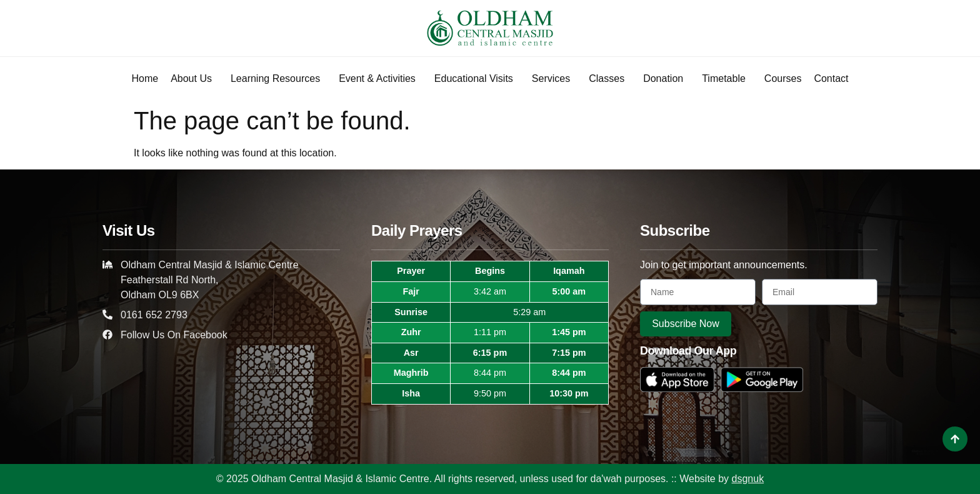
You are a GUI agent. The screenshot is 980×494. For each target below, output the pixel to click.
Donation (666, 79)
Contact (831, 78)
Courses (783, 78)
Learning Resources (278, 79)
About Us (194, 79)
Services (554, 79)
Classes (610, 79)
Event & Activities (380, 79)
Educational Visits (477, 79)
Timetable (727, 79)
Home (145, 78)
